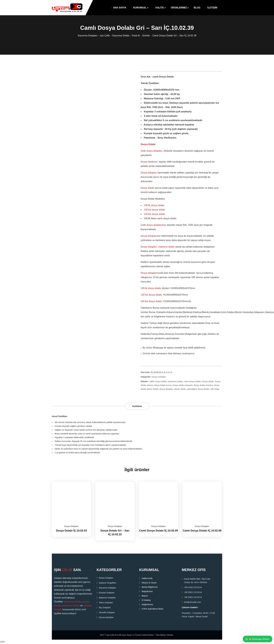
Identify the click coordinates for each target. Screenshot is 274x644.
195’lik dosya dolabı (154, 205)
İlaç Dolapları (105, 608)
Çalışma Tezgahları (108, 583)
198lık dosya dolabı (158, 381)
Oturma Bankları (106, 617)
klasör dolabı (180, 389)
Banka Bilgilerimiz (150, 587)
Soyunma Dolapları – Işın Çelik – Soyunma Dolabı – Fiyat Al (109, 36)
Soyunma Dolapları (108, 588)
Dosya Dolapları (159, 377)
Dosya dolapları (149, 173)
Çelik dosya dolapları (151, 151)
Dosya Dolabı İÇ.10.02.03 (71, 531)
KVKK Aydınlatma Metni (152, 609)
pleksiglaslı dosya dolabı (198, 389)
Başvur (145, 596)
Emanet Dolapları (107, 593)
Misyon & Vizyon (149, 583)
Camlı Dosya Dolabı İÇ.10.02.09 (158, 531)
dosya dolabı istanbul (203, 385)
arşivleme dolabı (175, 381)
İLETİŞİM (211, 8)
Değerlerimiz (147, 604)
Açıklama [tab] (137, 406)
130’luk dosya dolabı (154, 210)
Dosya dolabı (147, 162)
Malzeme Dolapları (107, 598)
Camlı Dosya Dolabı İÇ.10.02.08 (202, 531)
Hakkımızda (147, 578)
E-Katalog (146, 600)
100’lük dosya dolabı (154, 214)
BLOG (197, 8)
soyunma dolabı (72, 602)
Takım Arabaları (106, 603)
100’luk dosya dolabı (151, 301)
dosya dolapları (166, 389)
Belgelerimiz (147, 591)
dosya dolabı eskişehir (183, 385)
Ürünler (146, 36)
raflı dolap (215, 389)
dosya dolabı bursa (163, 385)
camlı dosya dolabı (192, 381)
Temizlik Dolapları (107, 612)
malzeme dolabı (166, 247)
